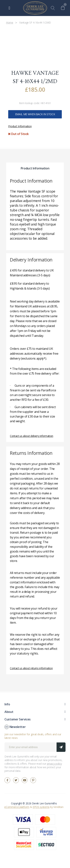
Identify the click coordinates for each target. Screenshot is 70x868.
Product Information (20, 126)
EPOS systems (41, 807)
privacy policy (54, 764)
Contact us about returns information (31, 668)
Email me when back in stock (35, 114)
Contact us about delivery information (32, 436)
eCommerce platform (17, 807)
